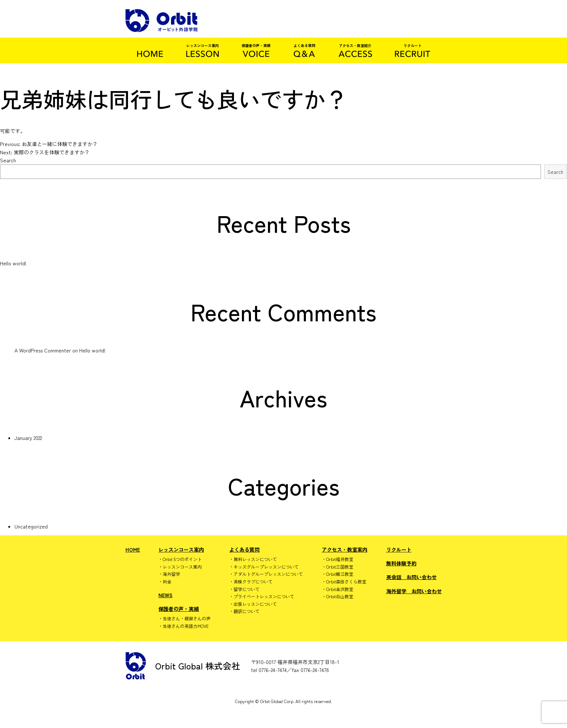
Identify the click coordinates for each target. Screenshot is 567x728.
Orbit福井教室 (340, 559)
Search (8, 160)
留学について (247, 589)
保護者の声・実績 (179, 609)
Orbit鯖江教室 (340, 574)
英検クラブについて (253, 582)
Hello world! (13, 263)
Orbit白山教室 (340, 596)
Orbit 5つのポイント (182, 559)
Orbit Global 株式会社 (183, 666)
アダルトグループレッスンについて (268, 574)
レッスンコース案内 (181, 549)
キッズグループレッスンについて (266, 567)
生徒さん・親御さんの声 (187, 618)
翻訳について (247, 611)
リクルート (399, 549)
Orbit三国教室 (340, 567)
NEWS (165, 595)
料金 (167, 582)
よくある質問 (244, 549)
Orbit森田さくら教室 (346, 582)
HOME (133, 549)
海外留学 (171, 574)
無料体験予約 (401, 563)
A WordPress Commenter (43, 350)
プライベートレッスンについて (264, 596)
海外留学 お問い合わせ (414, 591)
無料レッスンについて (255, 559)
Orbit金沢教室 (340, 589)
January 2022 (28, 438)
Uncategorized (31, 526)
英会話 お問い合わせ (412, 577)
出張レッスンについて (255, 604)
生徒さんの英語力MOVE (186, 626)
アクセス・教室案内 (345, 549)
